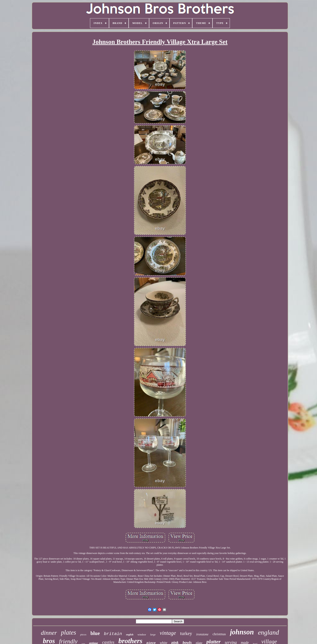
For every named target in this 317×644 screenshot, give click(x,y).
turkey (186, 633)
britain (113, 634)
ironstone (202, 634)
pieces (83, 635)
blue (95, 633)
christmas (219, 634)
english (130, 635)
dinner (49, 633)
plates (69, 632)
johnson (242, 632)
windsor (142, 634)
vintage (168, 633)
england (268, 632)
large (153, 634)
